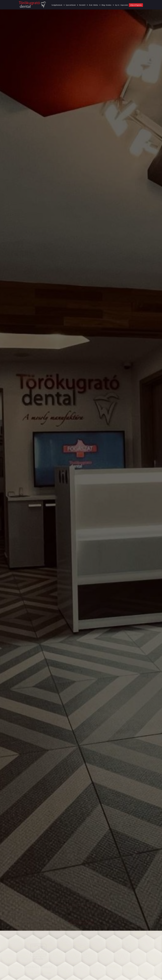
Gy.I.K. (117, 5)
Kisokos (110, 5)
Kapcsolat (124, 5)
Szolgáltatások (58, 5)
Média (97, 5)
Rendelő (84, 5)
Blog (103, 5)
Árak (91, 5)
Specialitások (72, 5)
